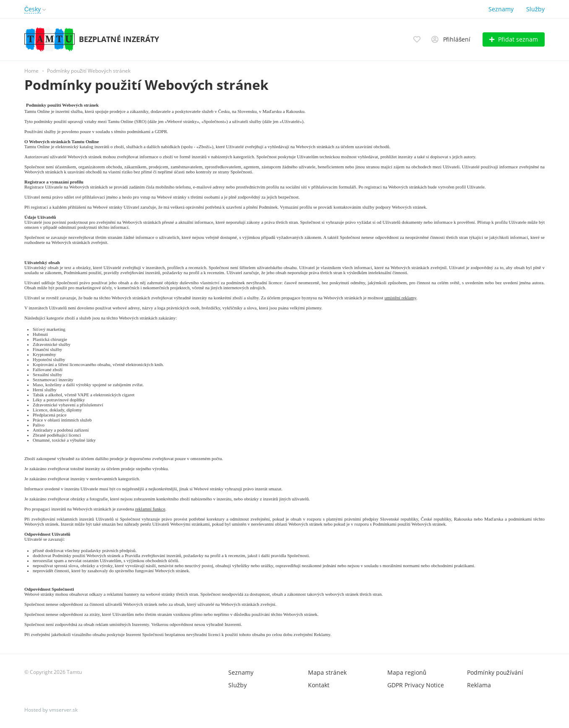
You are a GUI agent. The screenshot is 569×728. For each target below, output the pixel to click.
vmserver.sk (63, 710)
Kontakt (319, 685)
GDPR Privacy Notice (416, 685)
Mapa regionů (407, 672)
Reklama (479, 685)
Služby (535, 9)
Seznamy (501, 9)
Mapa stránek (327, 672)
